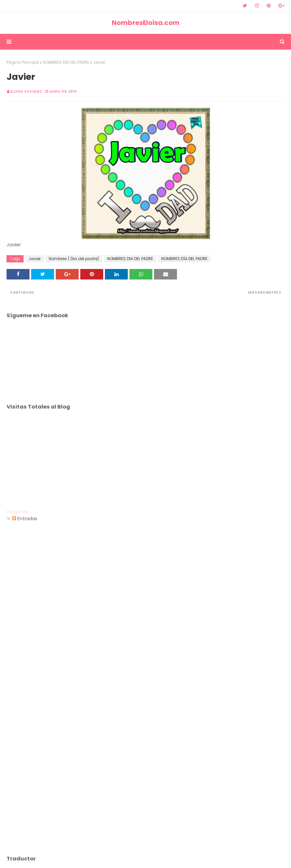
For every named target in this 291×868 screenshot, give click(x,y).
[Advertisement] (145, 462)
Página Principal (23, 62)
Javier (35, 259)
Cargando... (19, 512)
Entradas (25, 519)
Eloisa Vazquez (26, 91)
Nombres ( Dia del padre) (74, 259)
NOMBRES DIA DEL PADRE (130, 259)
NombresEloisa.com (146, 23)
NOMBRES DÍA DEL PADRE (66, 62)
